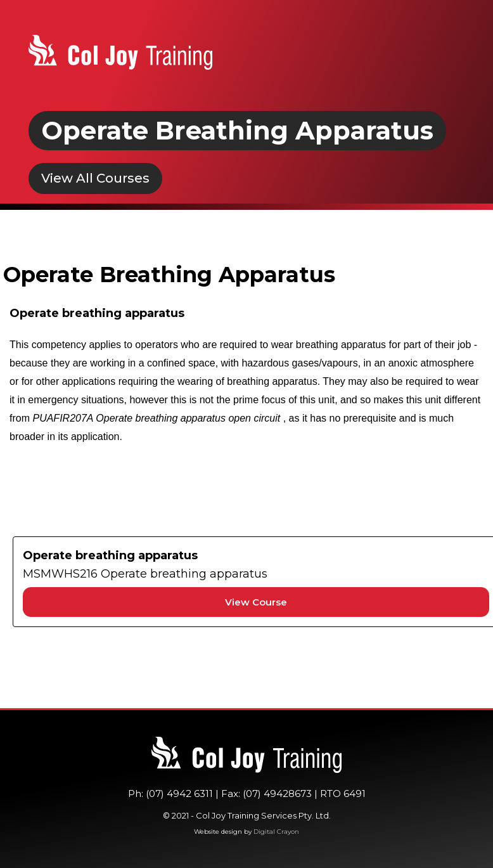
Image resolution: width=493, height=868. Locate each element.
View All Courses (95, 178)
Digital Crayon (276, 832)
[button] (453, 55)
